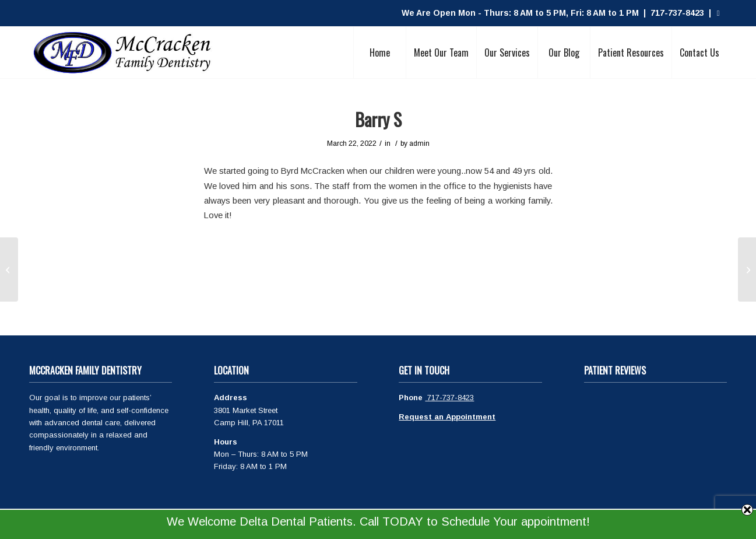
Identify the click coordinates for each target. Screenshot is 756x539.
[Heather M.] (9, 269)
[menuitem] (379, 52)
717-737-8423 (449, 398)
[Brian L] (747, 269)
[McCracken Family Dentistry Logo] (123, 52)
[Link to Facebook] (718, 13)
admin (419, 143)
